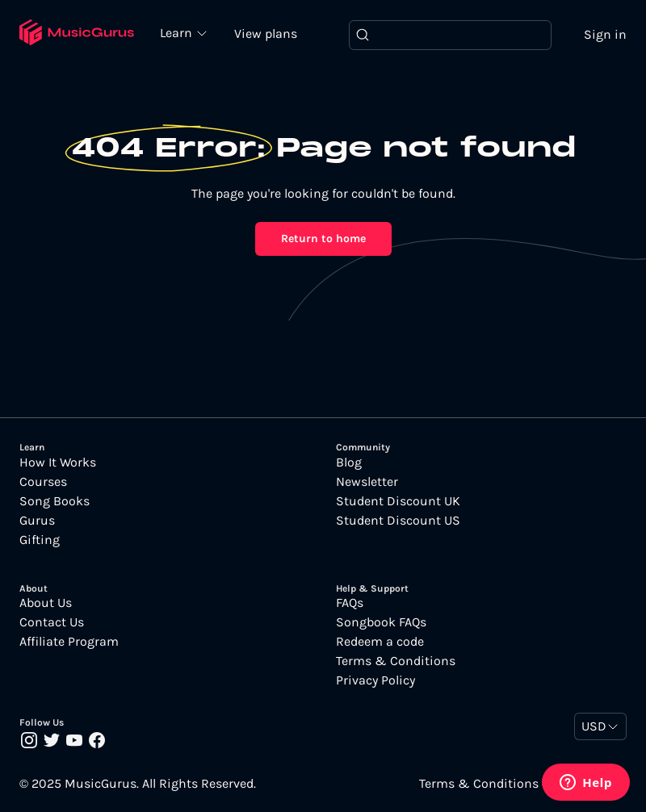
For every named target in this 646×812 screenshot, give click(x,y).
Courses (43, 482)
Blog (349, 463)
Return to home (323, 239)
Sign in (605, 34)
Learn (178, 32)
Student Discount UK (398, 501)
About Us (46, 603)
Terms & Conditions (396, 661)
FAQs (350, 603)
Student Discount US (398, 521)
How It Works (58, 463)
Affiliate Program (69, 642)
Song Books (55, 501)
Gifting (40, 540)
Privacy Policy (375, 680)
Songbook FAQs (381, 622)
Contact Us (52, 622)
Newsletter (367, 482)
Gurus (37, 521)
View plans (266, 33)
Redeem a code (380, 642)
